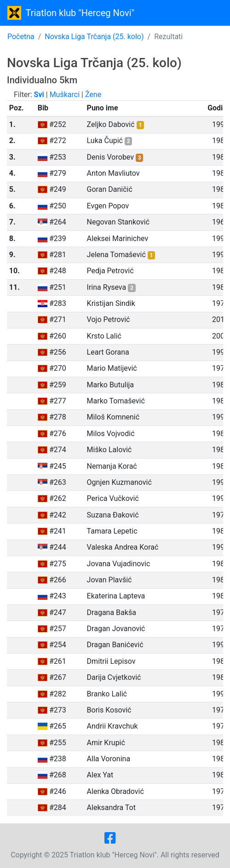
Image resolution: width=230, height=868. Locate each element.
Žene (93, 95)
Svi (39, 95)
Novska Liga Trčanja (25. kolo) (94, 37)
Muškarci (65, 95)
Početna (21, 37)
